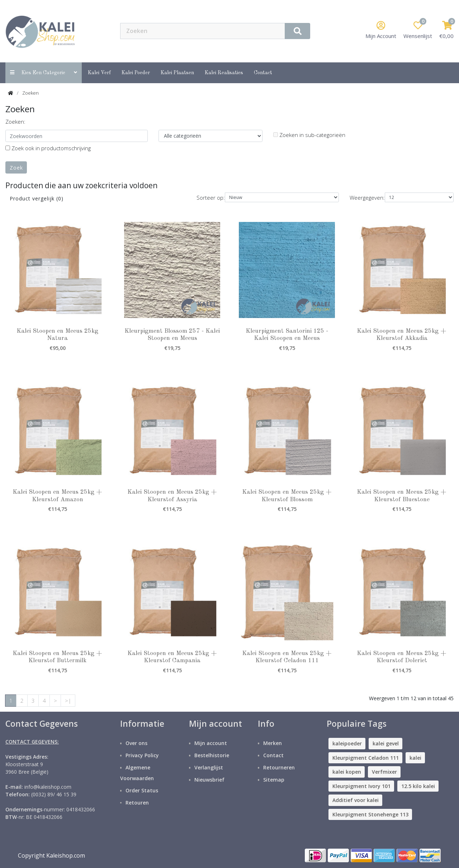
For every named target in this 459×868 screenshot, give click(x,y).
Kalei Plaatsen (177, 73)
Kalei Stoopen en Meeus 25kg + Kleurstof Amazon (57, 496)
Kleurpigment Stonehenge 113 (370, 814)
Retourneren (279, 767)
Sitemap (274, 780)
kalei (415, 758)
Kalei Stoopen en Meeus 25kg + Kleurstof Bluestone (402, 496)
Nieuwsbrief (209, 780)
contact (263, 73)
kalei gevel (386, 743)
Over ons (136, 743)
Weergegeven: (367, 198)
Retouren (137, 803)
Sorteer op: (211, 198)
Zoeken (30, 93)
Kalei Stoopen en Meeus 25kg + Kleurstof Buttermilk (57, 657)
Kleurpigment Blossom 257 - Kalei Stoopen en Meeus (172, 335)
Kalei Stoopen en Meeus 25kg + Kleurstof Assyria (172, 496)
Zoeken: (15, 122)
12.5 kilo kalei (418, 786)
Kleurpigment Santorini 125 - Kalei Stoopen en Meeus (287, 335)
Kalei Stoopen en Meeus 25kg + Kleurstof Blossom (287, 496)
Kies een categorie (44, 73)
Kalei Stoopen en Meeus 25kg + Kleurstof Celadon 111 (287, 657)
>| (68, 701)
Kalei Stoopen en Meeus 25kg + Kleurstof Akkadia (402, 335)
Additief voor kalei (356, 800)
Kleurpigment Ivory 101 (361, 786)
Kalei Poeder (136, 73)
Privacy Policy (142, 755)
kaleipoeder (347, 743)
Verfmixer (384, 772)
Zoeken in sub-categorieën (309, 135)
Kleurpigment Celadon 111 (366, 758)
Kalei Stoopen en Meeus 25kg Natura (57, 335)
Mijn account (211, 743)
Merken (273, 743)
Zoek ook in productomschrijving (48, 148)
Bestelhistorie (212, 755)
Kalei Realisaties (224, 73)
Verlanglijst (209, 767)
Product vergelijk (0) (37, 198)
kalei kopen (347, 772)
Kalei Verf (99, 73)
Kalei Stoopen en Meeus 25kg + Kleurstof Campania (172, 657)
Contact (273, 755)
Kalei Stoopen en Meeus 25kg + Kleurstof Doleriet (402, 657)
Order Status (142, 790)
